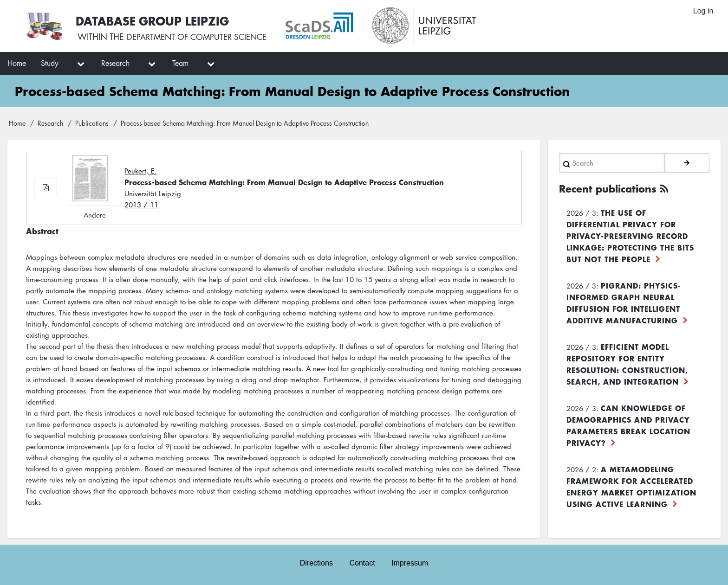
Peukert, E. (141, 171)
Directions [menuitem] (316, 562)
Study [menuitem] (50, 63)
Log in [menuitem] (703, 11)
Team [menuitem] (180, 63)
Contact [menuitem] (362, 562)
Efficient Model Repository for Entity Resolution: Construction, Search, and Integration (627, 363)
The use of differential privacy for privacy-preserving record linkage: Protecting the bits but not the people (630, 235)
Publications (92, 123)
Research (50, 123)
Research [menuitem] (115, 63)
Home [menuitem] (17, 63)
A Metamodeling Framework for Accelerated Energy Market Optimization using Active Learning (631, 485)
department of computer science (201, 37)
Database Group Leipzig (154, 20)
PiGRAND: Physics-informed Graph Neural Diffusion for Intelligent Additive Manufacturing (624, 302)
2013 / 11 (141, 205)
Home (17, 123)
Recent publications (611, 188)
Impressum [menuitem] (410, 562)
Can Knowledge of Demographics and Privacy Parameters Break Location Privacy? (628, 424)
